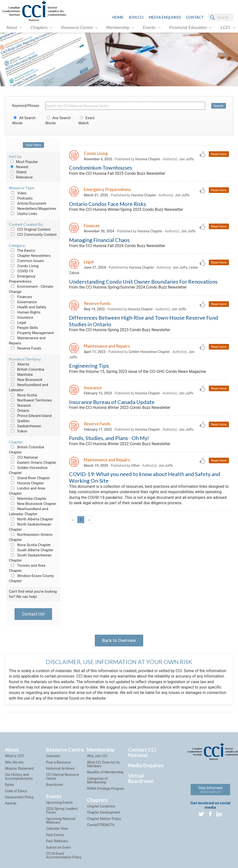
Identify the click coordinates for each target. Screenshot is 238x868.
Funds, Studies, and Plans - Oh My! (109, 438)
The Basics (22, 251)
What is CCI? (15, 756)
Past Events (55, 835)
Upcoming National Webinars (61, 821)
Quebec (19, 421)
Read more (219, 154)
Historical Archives (60, 768)
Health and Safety (28, 307)
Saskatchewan (25, 426)
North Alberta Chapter (31, 519)
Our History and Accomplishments (19, 776)
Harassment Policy (19, 797)
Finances (20, 297)
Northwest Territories (30, 400)
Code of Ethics (16, 791)
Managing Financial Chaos (99, 240)
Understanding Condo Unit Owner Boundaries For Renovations (143, 282)
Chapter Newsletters (30, 256)
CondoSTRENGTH (101, 825)
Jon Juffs (186, 159)
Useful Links (23, 214)
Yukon (18, 431)
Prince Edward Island (30, 416)
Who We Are (14, 762)
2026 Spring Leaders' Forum (62, 811)
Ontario (19, 411)
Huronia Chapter (26, 483)
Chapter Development (103, 812)
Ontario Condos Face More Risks (108, 204)
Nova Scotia (23, 395)
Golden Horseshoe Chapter (149, 352)
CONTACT (195, 17)
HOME (118, 17)
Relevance (21, 177)
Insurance (21, 317)
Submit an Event (58, 847)
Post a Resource (58, 762)
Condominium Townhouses (101, 168)
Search (219, 106)
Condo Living (24, 266)
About (12, 28)
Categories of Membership (97, 780)
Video (18, 193)
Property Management (31, 333)
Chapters (39, 28)
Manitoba (21, 375)
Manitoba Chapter (28, 499)
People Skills (23, 328)
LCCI (225, 28)
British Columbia (27, 369)
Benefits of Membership (105, 772)
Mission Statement (19, 768)
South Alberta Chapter (31, 550)
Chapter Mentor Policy (104, 819)
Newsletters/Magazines (33, 209)
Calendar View (57, 829)
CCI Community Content (33, 235)
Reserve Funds (25, 348)
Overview (53, 756)
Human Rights (25, 312)
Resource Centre (77, 28)
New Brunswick (26, 380)
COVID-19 (21, 271)
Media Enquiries (165, 17)
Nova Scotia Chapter (30, 545)
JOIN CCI (136, 17)
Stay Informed (210, 789)
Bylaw (9, 785)
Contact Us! (33, 614)
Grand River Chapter (29, 478)
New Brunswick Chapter (33, 504)
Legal (17, 323)
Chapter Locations (101, 806)
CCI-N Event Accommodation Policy (64, 855)
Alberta (19, 364)
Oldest (18, 172)
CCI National (23, 457)
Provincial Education (188, 28)
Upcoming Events (59, 803)
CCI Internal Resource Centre (62, 776)
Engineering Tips (89, 366)
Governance (23, 302)
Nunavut (20, 405)
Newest (19, 167)
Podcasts (21, 198)
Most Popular (23, 162)
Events (149, 28)
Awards (11, 803)
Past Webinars (57, 841)
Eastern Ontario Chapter (33, 463)
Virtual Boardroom (141, 778)
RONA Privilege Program (105, 789)
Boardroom (55, 785)
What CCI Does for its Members (103, 764)
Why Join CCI (97, 756)
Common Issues (26, 261)
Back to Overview (119, 640)
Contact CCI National (142, 752)
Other (135, 465)
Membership (118, 28)
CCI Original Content (30, 229)
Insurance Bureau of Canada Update (112, 402)
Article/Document (28, 203)
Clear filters (33, 145)
